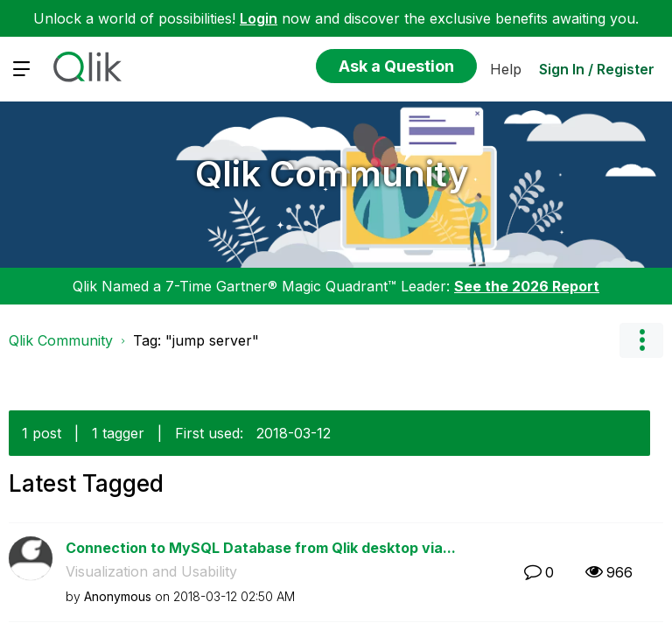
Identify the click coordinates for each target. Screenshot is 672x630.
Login (259, 18)
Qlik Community (332, 174)
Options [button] (641, 340)
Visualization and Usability (151, 571)
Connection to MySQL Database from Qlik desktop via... (261, 548)
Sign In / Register (597, 69)
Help (506, 69)
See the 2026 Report (527, 286)
